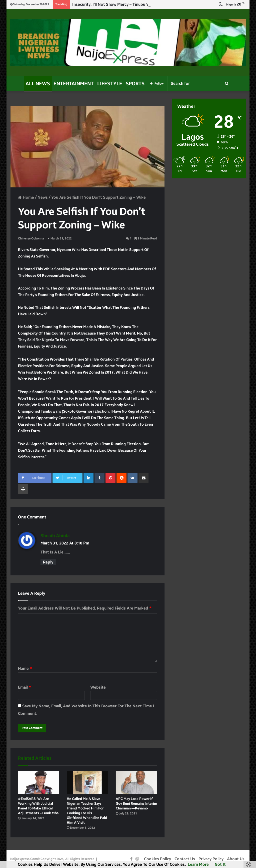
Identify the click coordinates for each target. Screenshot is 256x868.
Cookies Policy (157, 859)
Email (24, 687)
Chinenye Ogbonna (31, 238)
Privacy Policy (211, 859)
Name (25, 668)
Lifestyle (110, 84)
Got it (220, 864)
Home (26, 197)
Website (98, 687)
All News (38, 84)
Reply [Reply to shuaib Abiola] (48, 562)
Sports (135, 84)
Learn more (198, 864)
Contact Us (185, 859)
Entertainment (74, 84)
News (43, 197)
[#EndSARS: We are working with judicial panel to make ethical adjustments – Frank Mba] (39, 782)
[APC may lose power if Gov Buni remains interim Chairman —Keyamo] (136, 782)
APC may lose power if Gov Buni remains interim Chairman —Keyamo (136, 804)
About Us (236, 859)
